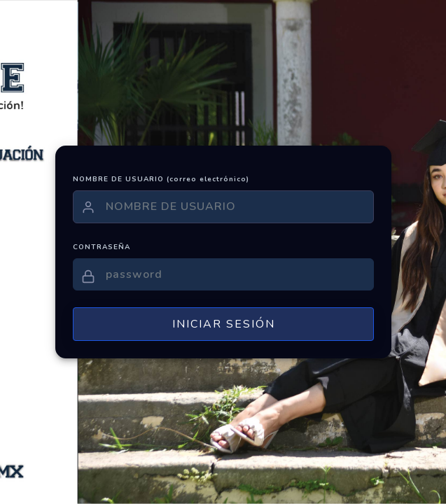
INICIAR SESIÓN (223, 324)
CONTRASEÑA (102, 247)
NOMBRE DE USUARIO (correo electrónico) (161, 179)
